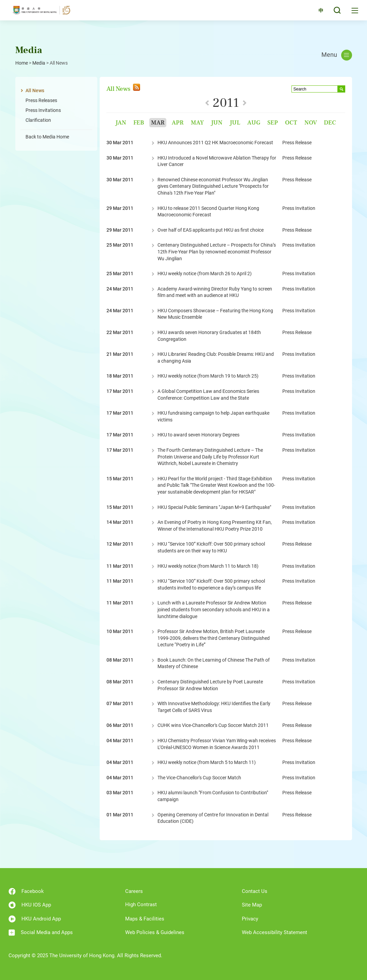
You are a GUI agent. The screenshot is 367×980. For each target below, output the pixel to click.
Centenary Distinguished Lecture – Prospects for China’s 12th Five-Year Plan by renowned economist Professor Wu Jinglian (217, 252)
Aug (254, 123)
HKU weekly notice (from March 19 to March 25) (208, 376)
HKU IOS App (30, 905)
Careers (134, 891)
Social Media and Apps (41, 933)
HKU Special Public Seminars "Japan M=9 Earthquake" (214, 507)
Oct (291, 123)
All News (35, 90)
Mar (158, 123)
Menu (337, 55)
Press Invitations (43, 110)
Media (39, 63)
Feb (139, 123)
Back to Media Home (47, 137)
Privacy (250, 919)
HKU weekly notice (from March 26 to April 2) (205, 273)
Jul (235, 123)
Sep (273, 123)
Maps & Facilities (145, 919)
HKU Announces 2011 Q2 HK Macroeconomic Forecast (215, 143)
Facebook (26, 891)
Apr (178, 123)
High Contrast (141, 904)
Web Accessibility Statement (274, 932)
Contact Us (255, 891)
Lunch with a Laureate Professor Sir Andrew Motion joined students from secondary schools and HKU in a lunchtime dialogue (214, 609)
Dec (330, 123)
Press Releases (41, 100)
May (197, 123)
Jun (217, 123)
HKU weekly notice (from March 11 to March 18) (208, 566)
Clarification (38, 120)
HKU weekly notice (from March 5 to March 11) (207, 762)
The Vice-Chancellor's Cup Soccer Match (199, 778)
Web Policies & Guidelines (155, 932)
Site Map (252, 905)
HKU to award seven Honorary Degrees (198, 435)
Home (22, 63)
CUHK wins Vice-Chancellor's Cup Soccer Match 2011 (213, 725)
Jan (121, 123)
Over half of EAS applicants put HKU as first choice (211, 230)
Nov (311, 123)
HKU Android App (35, 919)
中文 (316, 14)
